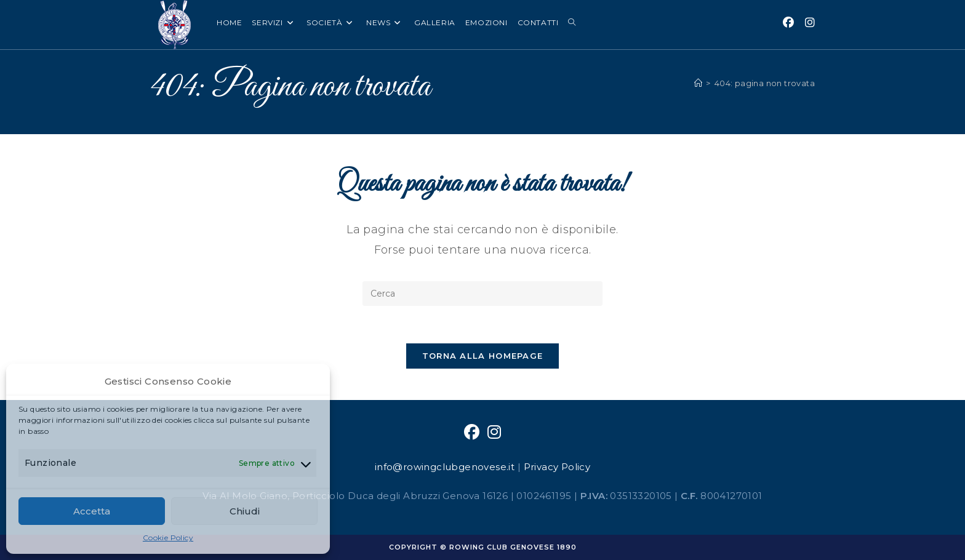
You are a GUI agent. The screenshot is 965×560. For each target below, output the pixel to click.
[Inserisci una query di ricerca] (482, 294)
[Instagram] (494, 432)
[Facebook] (472, 432)
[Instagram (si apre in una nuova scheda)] (810, 23)
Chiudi (245, 511)
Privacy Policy (557, 467)
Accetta (92, 511)
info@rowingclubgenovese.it (445, 467)
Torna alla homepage (483, 356)
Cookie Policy (168, 538)
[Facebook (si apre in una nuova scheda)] (788, 23)
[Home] (698, 83)
